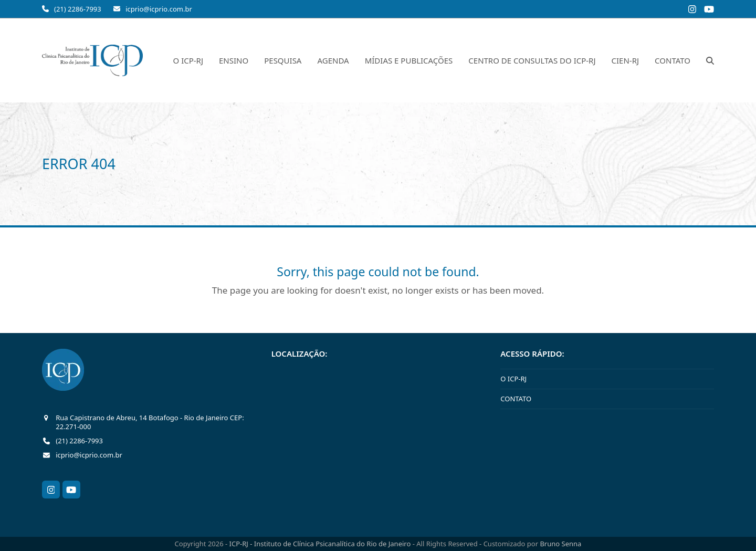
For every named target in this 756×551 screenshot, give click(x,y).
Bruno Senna (560, 544)
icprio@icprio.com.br (159, 9)
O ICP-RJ (513, 379)
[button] (710, 60)
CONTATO (516, 399)
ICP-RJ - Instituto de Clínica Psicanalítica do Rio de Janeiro (321, 544)
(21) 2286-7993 (78, 9)
